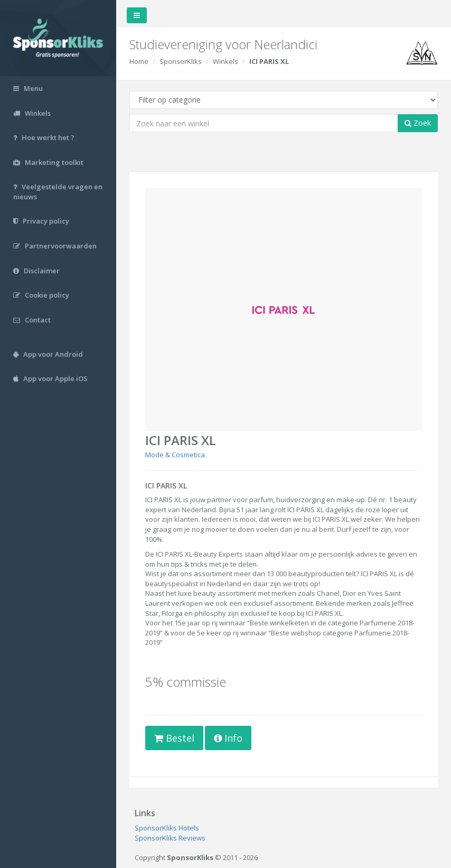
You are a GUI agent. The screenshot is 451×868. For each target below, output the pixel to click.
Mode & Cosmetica (175, 455)
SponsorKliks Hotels (167, 828)
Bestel (174, 738)
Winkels (225, 61)
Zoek (418, 123)
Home (139, 61)
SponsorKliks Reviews (170, 838)
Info (228, 738)
